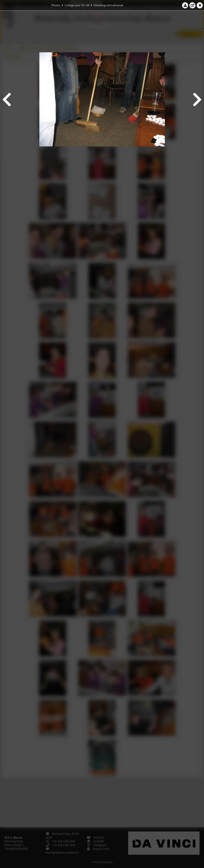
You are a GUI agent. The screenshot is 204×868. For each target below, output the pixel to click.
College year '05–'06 (77, 5)
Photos (56, 5)
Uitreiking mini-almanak (108, 5)
